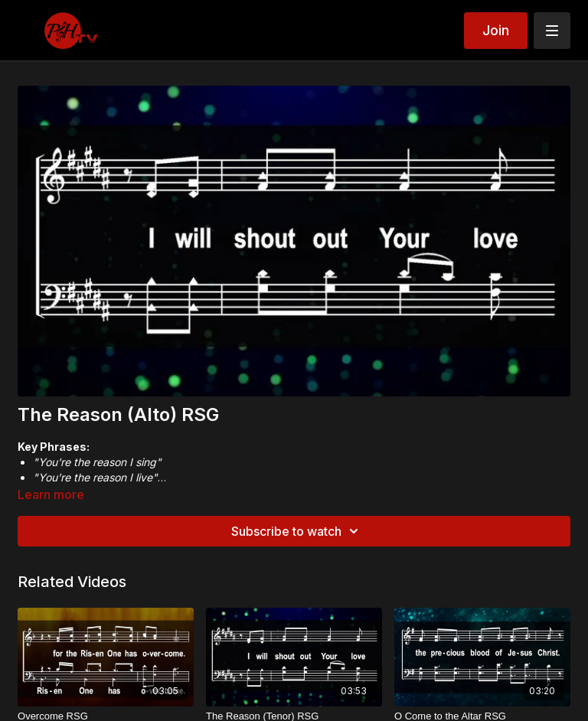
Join (496, 30)
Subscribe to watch (297, 531)
